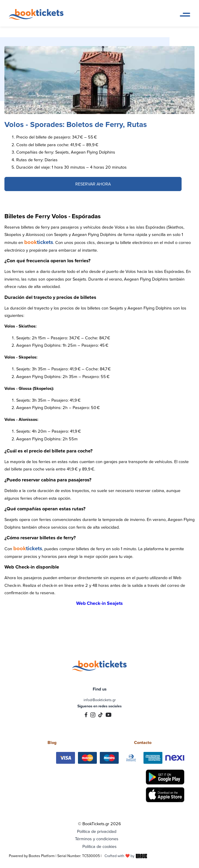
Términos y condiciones (97, 839)
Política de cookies (99, 846)
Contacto (143, 742)
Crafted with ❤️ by (126, 856)
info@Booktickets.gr (100, 700)
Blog (52, 742)
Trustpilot (99, 731)
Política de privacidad (97, 831)
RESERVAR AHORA (93, 184)
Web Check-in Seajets (99, 603)
